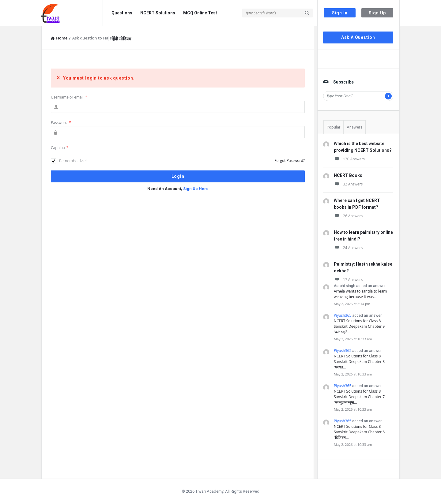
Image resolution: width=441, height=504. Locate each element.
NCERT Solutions (158, 13)
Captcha (60, 148)
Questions (122, 13)
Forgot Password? (290, 161)
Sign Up (377, 13)
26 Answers (348, 216)
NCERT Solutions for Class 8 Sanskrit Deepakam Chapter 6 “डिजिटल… (359, 432)
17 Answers (348, 280)
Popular (334, 127)
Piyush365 (343, 315)
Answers (354, 127)
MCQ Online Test (200, 13)
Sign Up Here (196, 189)
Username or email (69, 97)
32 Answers (348, 184)
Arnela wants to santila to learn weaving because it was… (360, 294)
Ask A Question (358, 37)
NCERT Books (348, 175)
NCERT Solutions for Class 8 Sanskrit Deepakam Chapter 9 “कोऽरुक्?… (359, 326)
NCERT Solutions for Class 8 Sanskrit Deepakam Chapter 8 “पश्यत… (359, 362)
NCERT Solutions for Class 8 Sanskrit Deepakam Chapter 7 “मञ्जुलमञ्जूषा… (359, 397)
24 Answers (348, 248)
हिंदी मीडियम (121, 39)
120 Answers (349, 159)
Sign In (340, 13)
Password (61, 123)
